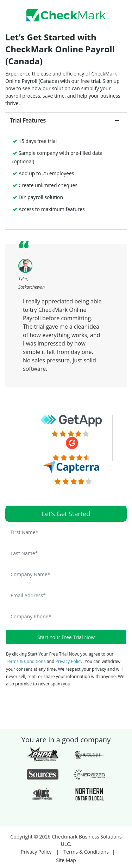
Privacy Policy (69, 661)
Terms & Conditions (26, 661)
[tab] (66, 120)
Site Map (66, 860)
